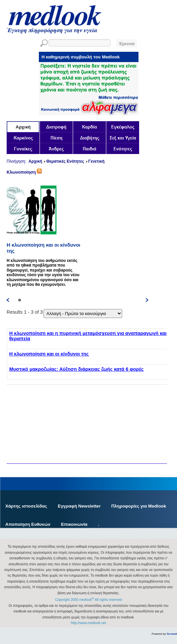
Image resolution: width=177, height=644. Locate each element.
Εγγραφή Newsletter (79, 506)
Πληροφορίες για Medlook (139, 506)
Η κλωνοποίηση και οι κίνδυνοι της (49, 354)
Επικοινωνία (74, 524)
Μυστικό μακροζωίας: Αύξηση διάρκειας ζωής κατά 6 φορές (77, 369)
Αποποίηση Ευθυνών (28, 524)
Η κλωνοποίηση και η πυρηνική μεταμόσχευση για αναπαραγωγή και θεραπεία (88, 336)
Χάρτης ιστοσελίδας (26, 506)
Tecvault (172, 634)
